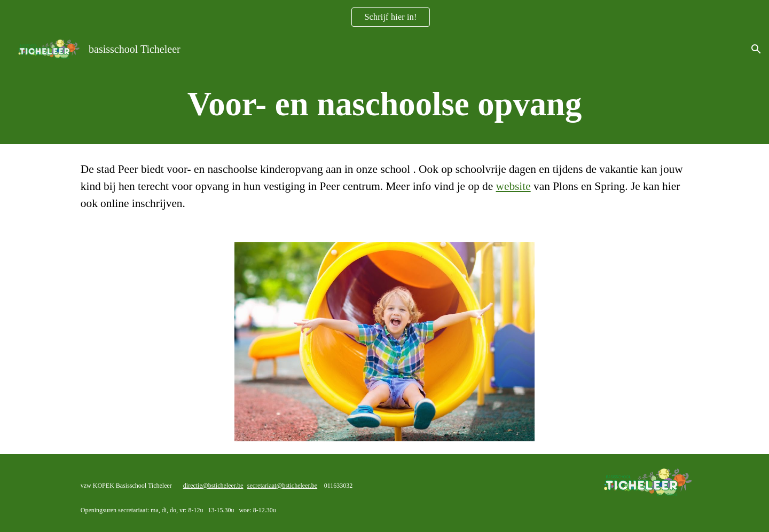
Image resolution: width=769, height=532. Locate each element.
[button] (756, 49)
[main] (384, 104)
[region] (384, 17)
